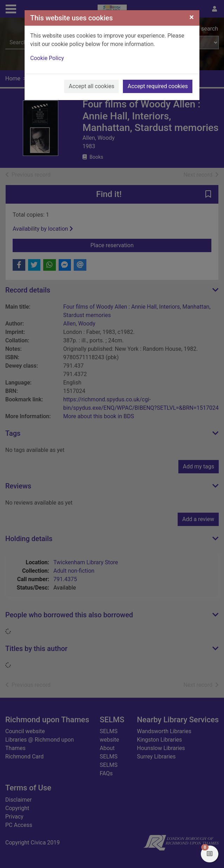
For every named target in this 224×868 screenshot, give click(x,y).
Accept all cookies (92, 86)
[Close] (192, 17)
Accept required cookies (158, 86)
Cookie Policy (47, 58)
